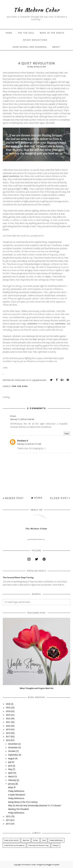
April (10, 773)
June (10, 766)
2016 (8, 740)
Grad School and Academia (30, 47)
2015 (8, 816)
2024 (8, 711)
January (12, 784)
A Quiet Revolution (17, 795)
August (11, 758)
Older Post (59, 498)
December (13, 744)
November (13, 747)
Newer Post (14, 498)
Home (9, 33)
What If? (12, 787)
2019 (8, 729)
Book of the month (52, 33)
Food (44, 840)
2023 (8, 715)
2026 (8, 704)
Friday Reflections (35, 40)
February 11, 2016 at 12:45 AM (22, 419)
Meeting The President (18, 809)
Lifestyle (56, 845)
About (56, 47)
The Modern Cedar (37, 10)
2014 (8, 820)
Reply (67, 434)
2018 (8, 733)
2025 (8, 708)
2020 (8, 726)
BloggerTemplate (53, 865)
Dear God (26, 840)
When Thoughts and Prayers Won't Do (37, 688)
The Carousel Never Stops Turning (18, 577)
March (11, 776)
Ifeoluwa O (23, 441)
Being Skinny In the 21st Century (23, 802)
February (12, 780)
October (12, 751)
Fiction (36, 840)
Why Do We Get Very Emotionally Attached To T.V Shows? (35, 805)
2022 (8, 718)
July (10, 762)
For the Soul (20, 386)
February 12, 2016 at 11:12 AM (29, 444)
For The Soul (26, 33)
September (13, 755)
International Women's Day (39, 845)
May (10, 769)
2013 (8, 824)
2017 (8, 737)
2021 (8, 722)
